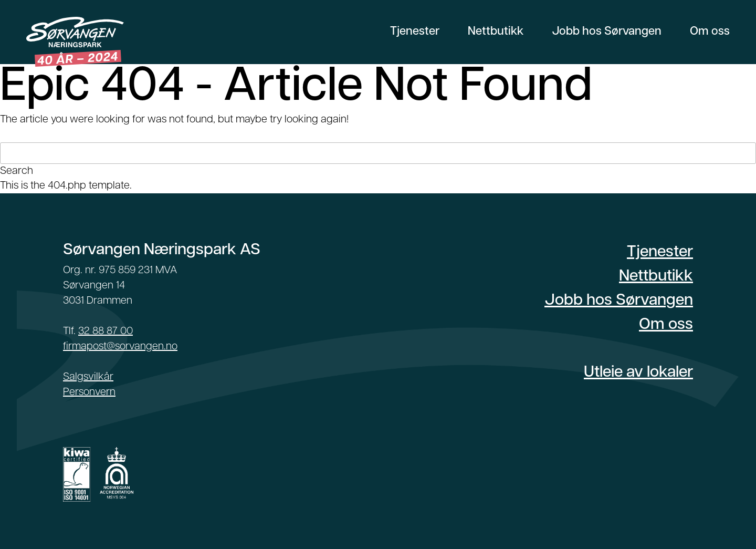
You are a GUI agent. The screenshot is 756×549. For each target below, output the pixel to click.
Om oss (710, 32)
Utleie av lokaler (638, 373)
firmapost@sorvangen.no (120, 347)
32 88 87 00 (106, 332)
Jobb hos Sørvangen (607, 32)
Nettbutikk (496, 32)
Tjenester (415, 32)
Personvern (89, 392)
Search (17, 171)
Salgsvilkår (88, 377)
